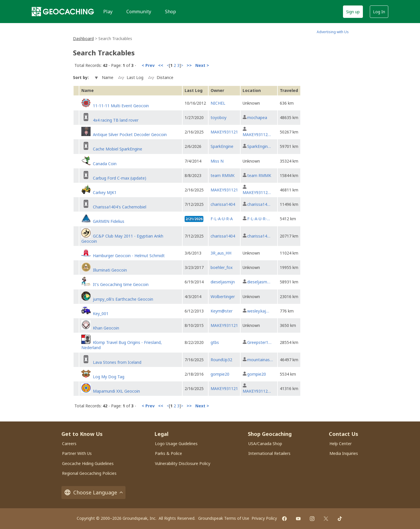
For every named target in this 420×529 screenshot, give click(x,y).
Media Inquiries (344, 453)
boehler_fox (222, 267)
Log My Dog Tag (109, 377)
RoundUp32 (221, 360)
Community (139, 12)
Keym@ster (222, 311)
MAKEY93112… (257, 134)
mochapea (257, 117)
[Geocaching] (63, 12)
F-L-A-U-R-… (259, 219)
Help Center (341, 444)
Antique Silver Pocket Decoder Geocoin (130, 134)
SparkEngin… (259, 146)
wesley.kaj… (258, 311)
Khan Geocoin (106, 328)
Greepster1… (259, 342)
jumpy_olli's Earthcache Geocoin (123, 299)
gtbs (215, 342)
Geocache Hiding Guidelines (88, 463)
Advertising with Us (333, 32)
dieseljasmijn (223, 282)
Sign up (353, 12)
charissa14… (259, 204)
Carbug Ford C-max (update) (120, 178)
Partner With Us (77, 453)
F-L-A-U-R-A (222, 219)
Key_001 (101, 314)
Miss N (217, 161)
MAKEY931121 (224, 132)
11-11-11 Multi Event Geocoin (121, 106)
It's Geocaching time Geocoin (121, 284)
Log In (379, 12)
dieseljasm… (259, 282)
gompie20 (220, 374)
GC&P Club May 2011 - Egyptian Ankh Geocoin (122, 239)
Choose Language (93, 493)
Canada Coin (105, 164)
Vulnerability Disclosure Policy (183, 463)
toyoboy (219, 117)
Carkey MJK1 (105, 192)
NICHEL (218, 103)
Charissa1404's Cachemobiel (120, 207)
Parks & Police (168, 453)
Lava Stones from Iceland (117, 362)
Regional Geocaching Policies (89, 473)
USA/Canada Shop (265, 444)
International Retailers (269, 453)
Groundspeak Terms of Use (224, 518)
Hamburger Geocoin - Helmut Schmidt (129, 256)
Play (108, 12)
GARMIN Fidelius (109, 221)
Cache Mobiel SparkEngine (118, 149)
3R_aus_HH (221, 253)
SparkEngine (222, 146)
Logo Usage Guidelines (176, 444)
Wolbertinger (223, 296)
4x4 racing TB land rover (116, 120)
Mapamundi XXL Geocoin (116, 391)
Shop (170, 12)
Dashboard (83, 38)
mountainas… (260, 360)
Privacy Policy (264, 518)
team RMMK (223, 175)
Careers (69, 444)
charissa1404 (223, 204)
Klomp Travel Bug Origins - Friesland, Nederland (122, 345)
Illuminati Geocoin (110, 270)
